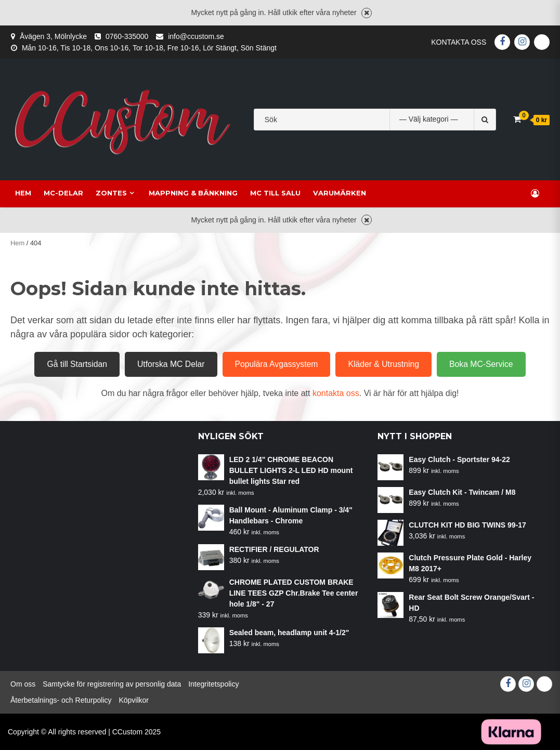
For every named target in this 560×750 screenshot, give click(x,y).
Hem (18, 193)
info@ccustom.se (196, 36)
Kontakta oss (459, 42)
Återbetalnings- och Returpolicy (61, 700)
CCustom (127, 732)
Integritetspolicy (213, 684)
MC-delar (59, 193)
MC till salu (271, 193)
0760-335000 (127, 36)
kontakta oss (336, 393)
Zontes (107, 193)
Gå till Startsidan (77, 364)
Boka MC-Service (481, 364)
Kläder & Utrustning (383, 364)
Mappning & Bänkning (188, 193)
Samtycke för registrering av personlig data (112, 684)
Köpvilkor (134, 700)
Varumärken (334, 193)
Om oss (23, 684)
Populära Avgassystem (277, 364)
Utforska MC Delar (171, 364)
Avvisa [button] (367, 13)
